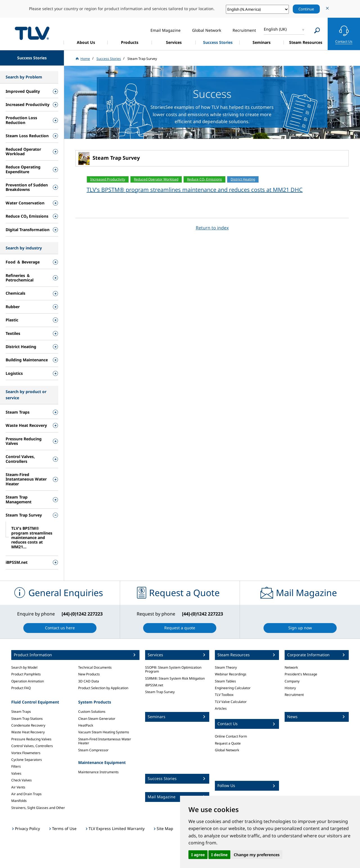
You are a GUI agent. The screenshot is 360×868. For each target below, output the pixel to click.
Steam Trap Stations (27, 719)
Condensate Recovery (28, 725)
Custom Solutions (92, 712)
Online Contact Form (231, 736)
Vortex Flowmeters (26, 753)
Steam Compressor (93, 750)
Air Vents (18, 787)
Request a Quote (228, 743)
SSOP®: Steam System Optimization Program (173, 669)
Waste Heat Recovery (28, 732)
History (290, 688)
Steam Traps (21, 712)
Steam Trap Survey (160, 692)
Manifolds (19, 801)
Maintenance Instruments (98, 772)
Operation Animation (28, 681)
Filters (16, 766)
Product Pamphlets (26, 674)
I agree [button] (198, 855)
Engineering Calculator (233, 688)
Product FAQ (21, 688)
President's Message (301, 674)
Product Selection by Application (103, 688)
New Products (89, 674)
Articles (221, 708)
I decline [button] (219, 855)
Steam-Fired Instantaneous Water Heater (105, 741)
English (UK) (275, 29)
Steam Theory (226, 667)
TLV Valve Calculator (231, 702)
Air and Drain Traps (26, 794)
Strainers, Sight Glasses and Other (38, 808)
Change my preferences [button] (257, 855)
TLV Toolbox (224, 695)
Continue (306, 9)
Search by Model (24, 667)
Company (292, 681)
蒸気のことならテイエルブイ (32, 33)
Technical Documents (95, 667)
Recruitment (294, 695)
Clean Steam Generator (97, 719)
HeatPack (86, 725)
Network (291, 667)
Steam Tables (225, 681)
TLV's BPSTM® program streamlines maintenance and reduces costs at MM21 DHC (195, 190)
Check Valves (22, 780)
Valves (16, 773)
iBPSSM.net (154, 685)
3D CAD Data (89, 681)
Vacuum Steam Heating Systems (104, 732)
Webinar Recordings (231, 674)
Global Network (227, 750)
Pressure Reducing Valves (31, 739)
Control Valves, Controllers (32, 746)
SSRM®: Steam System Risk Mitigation (175, 678)
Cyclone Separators (27, 760)
